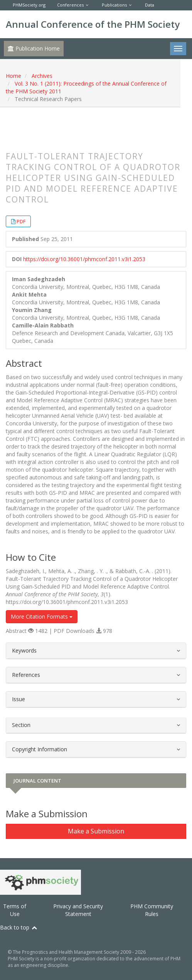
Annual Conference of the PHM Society (93, 24)
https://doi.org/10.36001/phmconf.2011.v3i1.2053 (84, 259)
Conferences (70, 5)
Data (150, 5)
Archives (42, 76)
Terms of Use (15, 910)
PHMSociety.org (29, 5)
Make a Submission (96, 831)
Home (13, 76)
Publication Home (34, 48)
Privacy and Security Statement (78, 910)
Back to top (19, 927)
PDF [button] (21, 221)
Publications (114, 5)
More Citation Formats (42, 617)
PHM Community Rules (152, 910)
